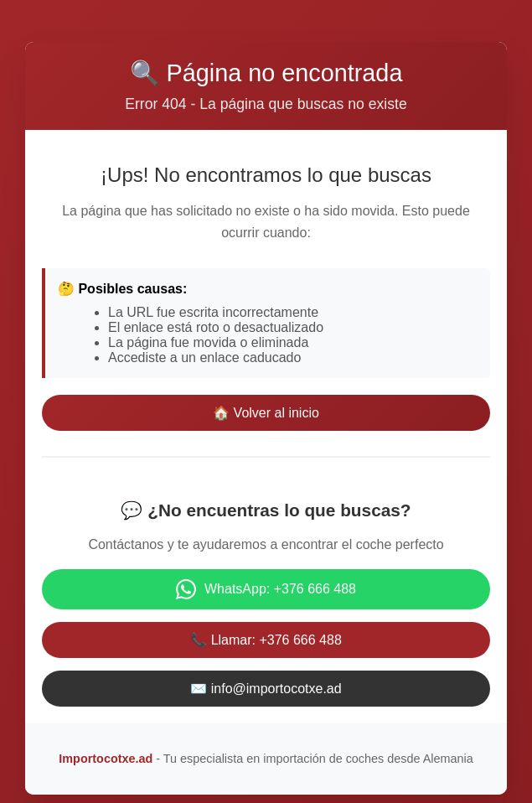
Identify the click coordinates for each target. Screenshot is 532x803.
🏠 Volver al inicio (266, 413)
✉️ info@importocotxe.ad (266, 689)
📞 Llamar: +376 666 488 (266, 640)
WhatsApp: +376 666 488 (266, 589)
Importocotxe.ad (106, 759)
